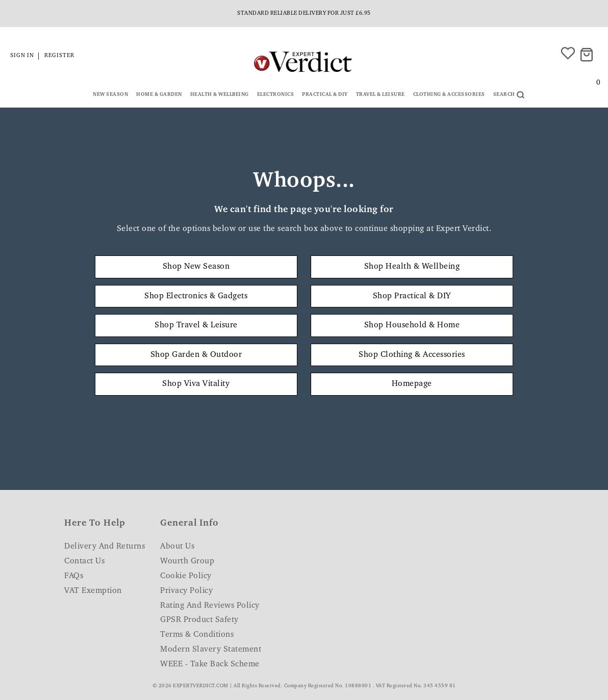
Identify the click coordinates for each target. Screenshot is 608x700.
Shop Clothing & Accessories (412, 355)
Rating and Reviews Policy (210, 606)
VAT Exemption (93, 591)
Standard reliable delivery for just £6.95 (304, 14)
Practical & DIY (325, 95)
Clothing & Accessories (449, 95)
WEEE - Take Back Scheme (210, 664)
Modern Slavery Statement (211, 650)
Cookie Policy (186, 576)
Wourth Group (187, 561)
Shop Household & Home (412, 325)
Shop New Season (196, 267)
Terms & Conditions (197, 635)
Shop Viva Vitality (196, 384)
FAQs (74, 576)
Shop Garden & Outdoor (196, 355)
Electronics (276, 95)
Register (59, 56)
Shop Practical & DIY (412, 296)
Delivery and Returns (105, 547)
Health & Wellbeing (220, 95)
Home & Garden (159, 95)
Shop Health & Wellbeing (412, 267)
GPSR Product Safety (199, 620)
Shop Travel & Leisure (196, 325)
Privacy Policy (186, 591)
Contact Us (84, 561)
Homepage (412, 384)
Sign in (22, 56)
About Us (177, 547)
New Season (110, 95)
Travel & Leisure (381, 95)
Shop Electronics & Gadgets (196, 296)
